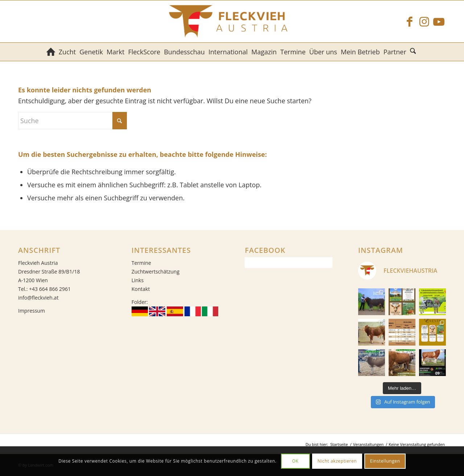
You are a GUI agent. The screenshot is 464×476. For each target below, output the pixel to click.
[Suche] (414, 52)
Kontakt (141, 289)
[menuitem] (51, 52)
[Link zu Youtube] (439, 21)
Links (138, 280)
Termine (141, 263)
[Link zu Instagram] (424, 21)
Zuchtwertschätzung (156, 272)
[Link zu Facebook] (410, 21)
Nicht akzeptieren (337, 461)
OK (295, 461)
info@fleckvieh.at (38, 298)
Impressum (32, 311)
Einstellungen (385, 461)
